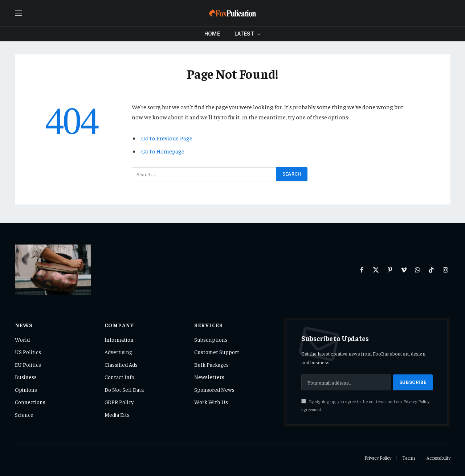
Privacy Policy (416, 401)
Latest (244, 34)
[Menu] (19, 13)
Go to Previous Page (167, 138)
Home (212, 34)
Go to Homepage (163, 151)
